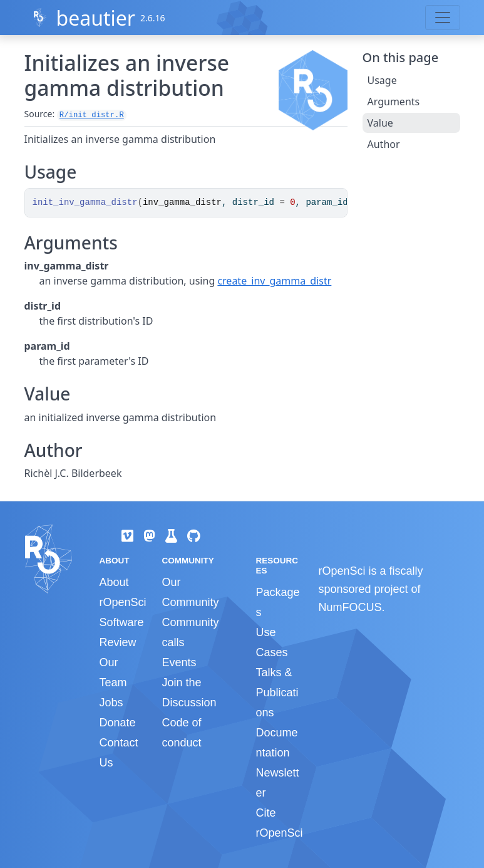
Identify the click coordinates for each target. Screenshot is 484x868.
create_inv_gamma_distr (274, 281)
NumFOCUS (350, 607)
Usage (382, 80)
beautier (95, 18)
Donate (118, 723)
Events (179, 662)
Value (380, 123)
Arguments (394, 102)
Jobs (111, 703)
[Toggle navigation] (443, 18)
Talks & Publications (277, 693)
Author (384, 144)
